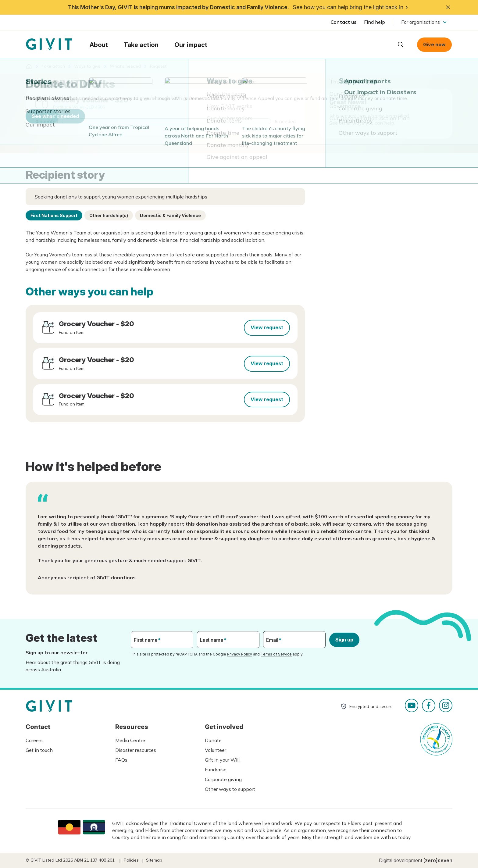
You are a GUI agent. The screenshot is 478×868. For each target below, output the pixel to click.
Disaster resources (136, 750)
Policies (131, 860)
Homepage (49, 45)
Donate (213, 740)
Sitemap (154, 860)
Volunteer (216, 750)
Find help (375, 22)
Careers (34, 740)
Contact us (344, 22)
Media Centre (130, 740)
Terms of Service (276, 654)
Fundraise (216, 770)
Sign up (344, 640)
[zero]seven (438, 860)
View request (267, 327)
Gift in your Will (222, 760)
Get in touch (39, 750)
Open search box (401, 45)
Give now (434, 45)
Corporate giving (223, 779)
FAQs (121, 760)
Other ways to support (230, 789)
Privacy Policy (240, 654)
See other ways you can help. (362, 123)
